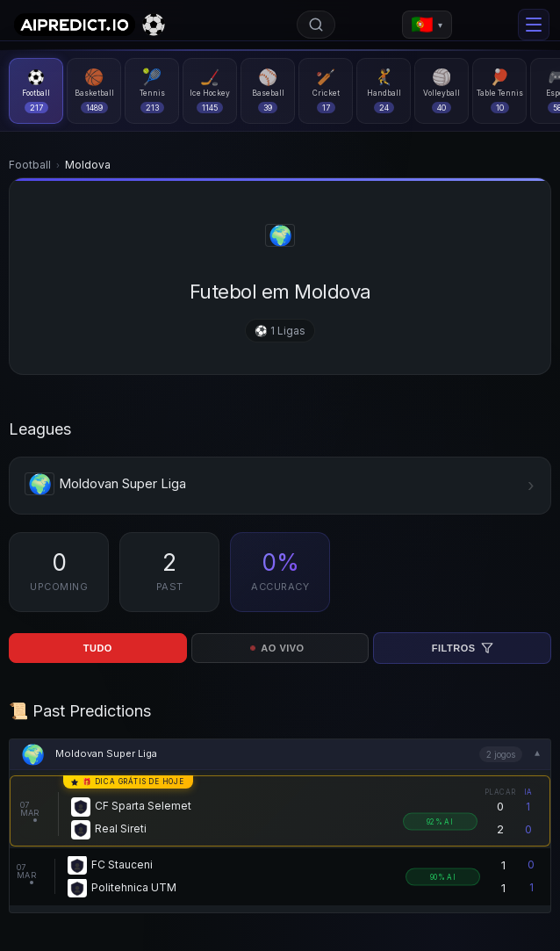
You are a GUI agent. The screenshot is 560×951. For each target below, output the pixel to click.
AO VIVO (278, 648)
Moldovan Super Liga (106, 753)
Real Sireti (121, 829)
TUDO (98, 648)
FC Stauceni (122, 865)
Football (30, 165)
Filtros (463, 648)
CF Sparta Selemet (143, 807)
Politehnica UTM (134, 888)
